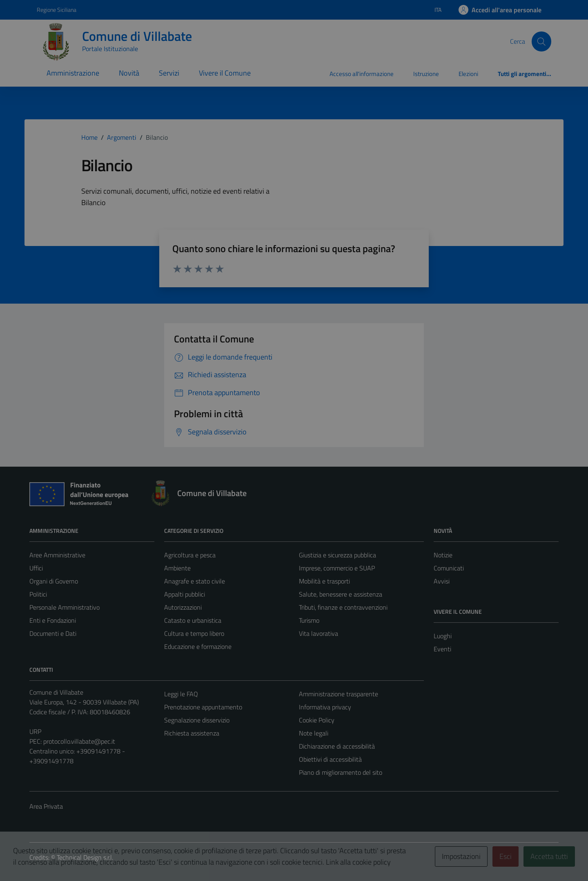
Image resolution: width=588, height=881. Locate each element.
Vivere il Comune (225, 73)
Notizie (443, 555)
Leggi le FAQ (181, 694)
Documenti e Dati (53, 633)
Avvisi (442, 581)
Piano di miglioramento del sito (341, 772)
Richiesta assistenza (192, 733)
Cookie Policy (317, 720)
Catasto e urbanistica (193, 620)
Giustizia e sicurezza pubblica (337, 555)
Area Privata (46, 806)
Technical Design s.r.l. (85, 857)
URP (35, 731)
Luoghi (443, 636)
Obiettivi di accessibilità (330, 759)
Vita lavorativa (318, 633)
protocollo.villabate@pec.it (79, 741)
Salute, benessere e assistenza (341, 594)
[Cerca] (541, 41)
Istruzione (426, 74)
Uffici (36, 568)
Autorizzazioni (183, 607)
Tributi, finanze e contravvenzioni (343, 607)
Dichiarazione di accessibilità (337, 746)
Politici (38, 594)
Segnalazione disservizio (197, 720)
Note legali (314, 733)
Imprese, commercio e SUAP (337, 568)
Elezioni (468, 74)
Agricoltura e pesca (190, 555)
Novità (129, 73)
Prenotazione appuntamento (203, 707)
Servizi (169, 73)
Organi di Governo (54, 581)
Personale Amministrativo (65, 607)
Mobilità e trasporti (324, 581)
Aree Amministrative (57, 555)
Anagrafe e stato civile (195, 581)
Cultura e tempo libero (194, 633)
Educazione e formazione (198, 646)
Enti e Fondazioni (53, 620)
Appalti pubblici (185, 594)
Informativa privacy (325, 707)
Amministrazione (73, 73)
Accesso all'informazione (362, 74)
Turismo (309, 620)
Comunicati (449, 568)
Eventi (442, 649)
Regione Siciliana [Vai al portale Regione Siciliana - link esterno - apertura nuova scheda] (57, 10)
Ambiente (177, 568)
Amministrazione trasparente (339, 694)
